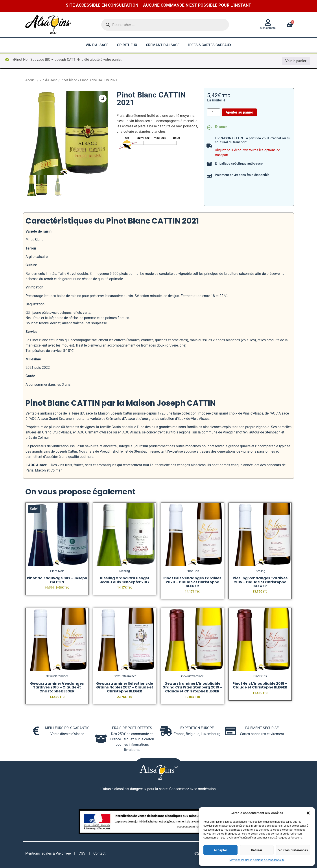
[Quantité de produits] (214, 112)
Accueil (31, 80)
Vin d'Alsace (48, 80)
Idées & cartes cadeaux (210, 45)
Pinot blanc (69, 80)
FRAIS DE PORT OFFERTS (132, 728)
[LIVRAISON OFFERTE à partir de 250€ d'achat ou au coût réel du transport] (209, 146)
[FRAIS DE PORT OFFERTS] (101, 739)
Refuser (257, 850)
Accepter (220, 850)
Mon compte (268, 28)
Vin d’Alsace (97, 45)
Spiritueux (127, 45)
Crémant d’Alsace (163, 45)
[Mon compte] (268, 22)
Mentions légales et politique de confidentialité (257, 860)
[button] (308, 813)
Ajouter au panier (239, 112)
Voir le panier (296, 61)
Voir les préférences (293, 850)
